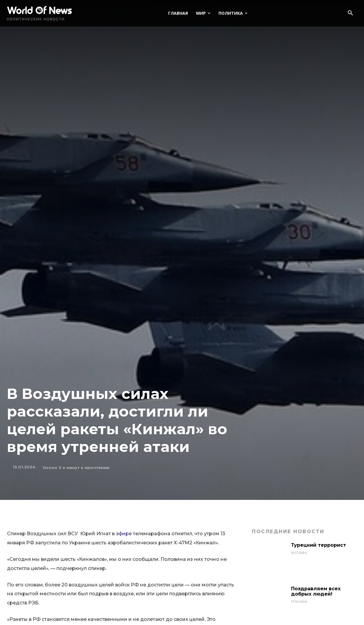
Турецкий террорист (319, 545)
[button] (350, 14)
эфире (124, 534)
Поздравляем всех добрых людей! (316, 591)
